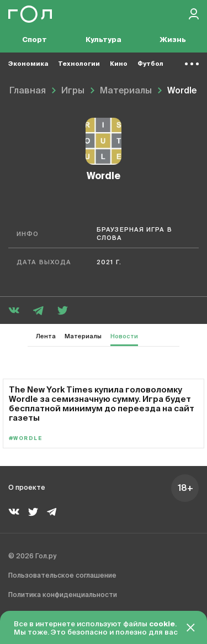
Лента (46, 336)
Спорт (34, 40)
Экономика (28, 64)
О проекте (27, 488)
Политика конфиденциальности (63, 595)
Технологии (79, 64)
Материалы (83, 336)
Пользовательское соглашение (62, 576)
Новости (124, 336)
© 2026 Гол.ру (32, 557)
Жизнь (173, 40)
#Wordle (25, 439)
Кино (119, 64)
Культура (104, 40)
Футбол (150, 64)
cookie (162, 624)
